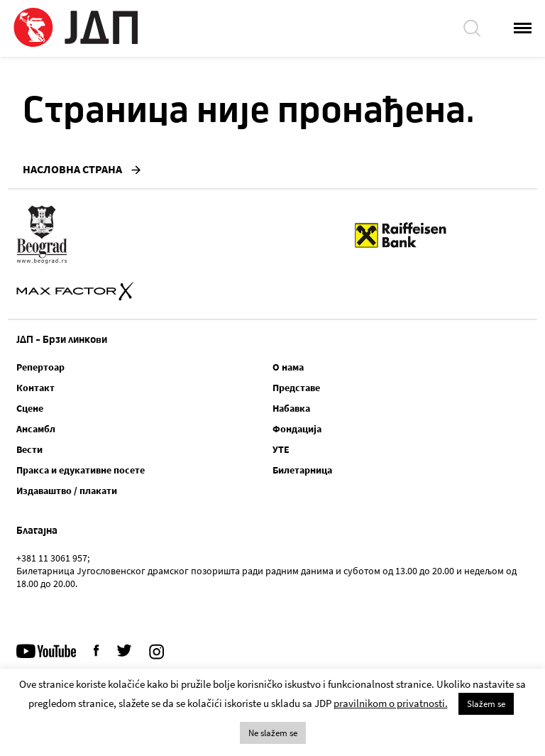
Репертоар (40, 367)
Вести (29, 449)
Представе (296, 388)
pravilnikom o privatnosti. (391, 703)
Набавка (291, 408)
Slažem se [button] (486, 704)
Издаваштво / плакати (67, 491)
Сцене (30, 408)
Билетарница (302, 470)
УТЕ (281, 449)
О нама (288, 367)
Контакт (35, 388)
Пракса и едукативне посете (81, 470)
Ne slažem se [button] (273, 733)
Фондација (297, 429)
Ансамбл (36, 429)
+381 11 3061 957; (53, 558)
